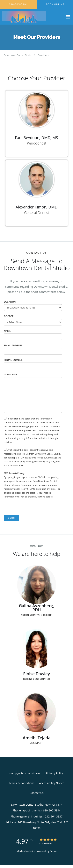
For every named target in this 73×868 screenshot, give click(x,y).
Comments (11, 375)
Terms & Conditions (22, 783)
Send (11, 518)
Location (10, 302)
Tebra (53, 851)
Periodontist (37, 143)
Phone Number (13, 360)
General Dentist (37, 213)
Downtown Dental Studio (18, 55)
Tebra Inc (36, 773)
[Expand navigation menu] (68, 17)
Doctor (9, 316)
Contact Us (37, 793)
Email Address (13, 345)
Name (7, 331)
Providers (43, 55)
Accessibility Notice (52, 783)
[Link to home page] (32, 17)
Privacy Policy (55, 773)
